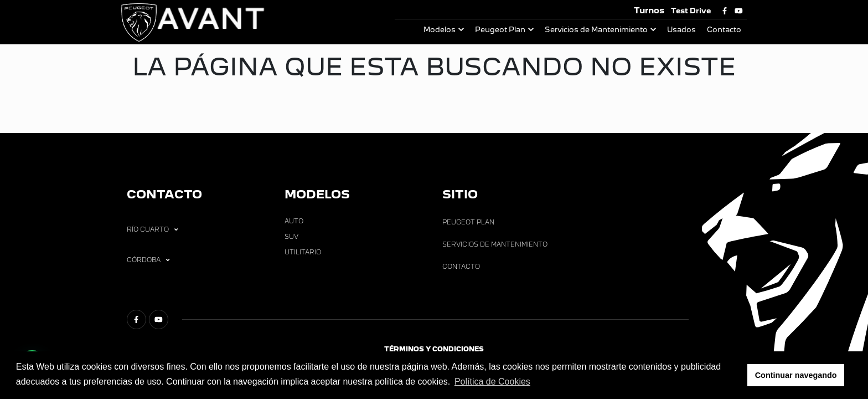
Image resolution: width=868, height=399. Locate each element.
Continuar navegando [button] (796, 375)
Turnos (649, 10)
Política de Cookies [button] (492, 382)
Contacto (724, 30)
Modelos (440, 30)
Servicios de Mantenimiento (596, 30)
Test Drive (691, 11)
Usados (681, 30)
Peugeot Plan (500, 30)
